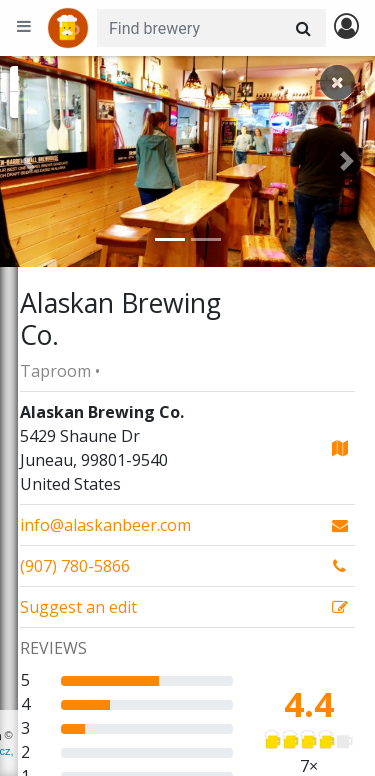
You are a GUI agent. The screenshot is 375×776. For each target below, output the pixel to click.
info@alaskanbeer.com (105, 525)
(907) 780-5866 (75, 566)
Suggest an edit (78, 607)
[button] (28, 161)
